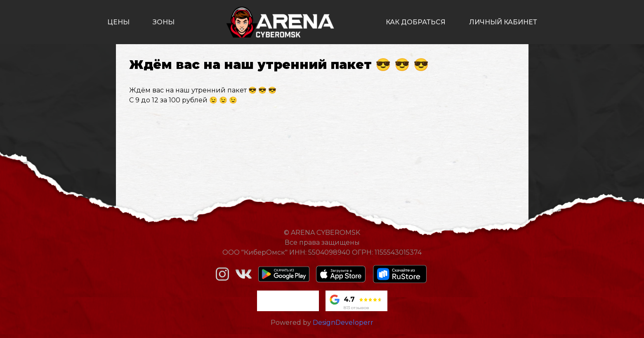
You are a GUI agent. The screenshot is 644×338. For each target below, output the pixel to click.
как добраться (416, 22)
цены (118, 22)
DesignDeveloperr (343, 323)
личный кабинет (503, 22)
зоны (164, 22)
